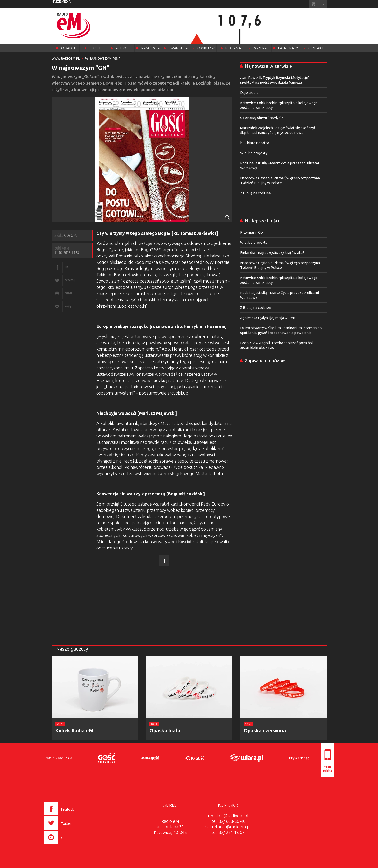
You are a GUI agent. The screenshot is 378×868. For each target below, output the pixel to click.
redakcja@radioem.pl (228, 816)
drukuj (68, 293)
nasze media (61, 2)
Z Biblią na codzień (256, 193)
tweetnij (70, 280)
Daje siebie (249, 93)
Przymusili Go (251, 232)
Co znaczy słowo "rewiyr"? (262, 118)
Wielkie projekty (254, 153)
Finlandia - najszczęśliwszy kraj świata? (272, 253)
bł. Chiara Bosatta (255, 143)
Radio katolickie (58, 758)
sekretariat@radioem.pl (228, 827)
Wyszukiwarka (322, 4)
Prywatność (299, 758)
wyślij (68, 306)
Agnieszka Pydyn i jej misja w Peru (268, 318)
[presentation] (69, 845)
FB (66, 267)
